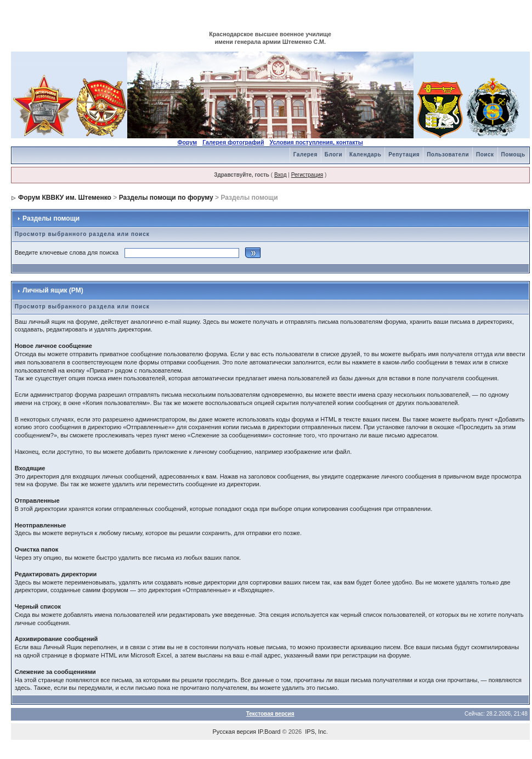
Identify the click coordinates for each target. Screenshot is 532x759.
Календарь (365, 154)
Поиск (485, 154)
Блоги (333, 154)
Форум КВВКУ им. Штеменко (65, 198)
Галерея (305, 154)
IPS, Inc (316, 732)
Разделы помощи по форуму (166, 198)
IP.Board (269, 732)
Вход (281, 175)
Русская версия (234, 732)
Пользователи (448, 154)
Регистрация (307, 175)
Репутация (404, 154)
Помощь (513, 154)
